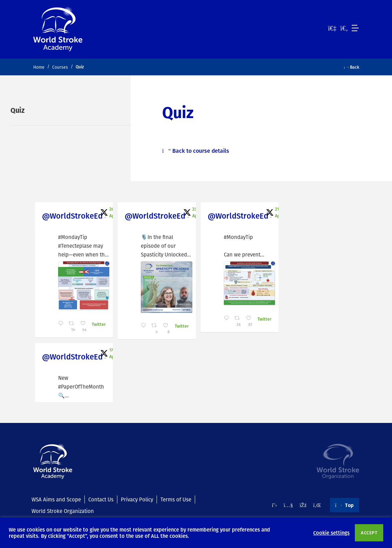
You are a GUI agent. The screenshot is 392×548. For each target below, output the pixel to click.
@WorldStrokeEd (72, 216)
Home (39, 67)
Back (352, 67)
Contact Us (101, 499)
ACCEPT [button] (369, 533)
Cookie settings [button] (331, 533)
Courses (60, 67)
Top (345, 505)
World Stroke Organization (63, 511)
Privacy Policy (137, 499)
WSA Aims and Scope (56, 499)
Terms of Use (176, 499)
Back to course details (196, 151)
